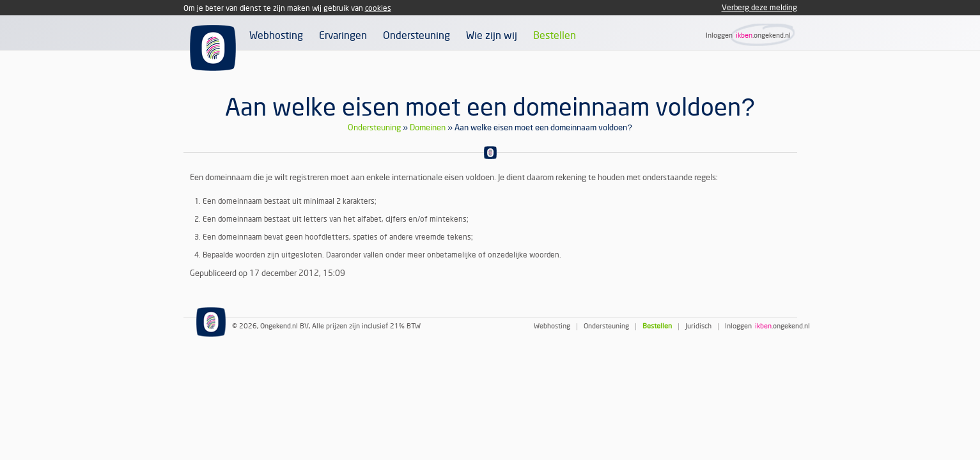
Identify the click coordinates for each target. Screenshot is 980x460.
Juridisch (698, 327)
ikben (744, 36)
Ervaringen (343, 36)
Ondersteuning (416, 36)
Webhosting (276, 36)
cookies (378, 9)
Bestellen (555, 36)
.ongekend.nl (772, 36)
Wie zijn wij (492, 36)
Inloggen (719, 36)
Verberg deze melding (759, 8)
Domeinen (428, 128)
